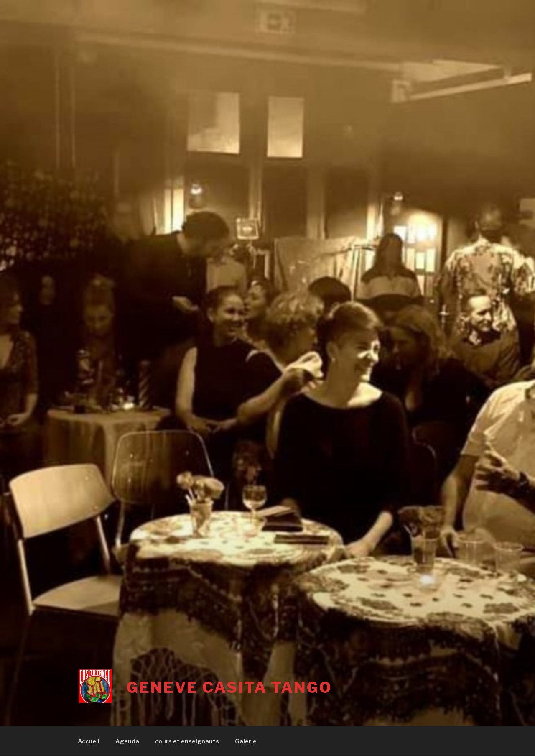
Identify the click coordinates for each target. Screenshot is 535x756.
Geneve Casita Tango (229, 687)
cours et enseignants (187, 741)
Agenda (127, 741)
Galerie (246, 741)
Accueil (89, 741)
